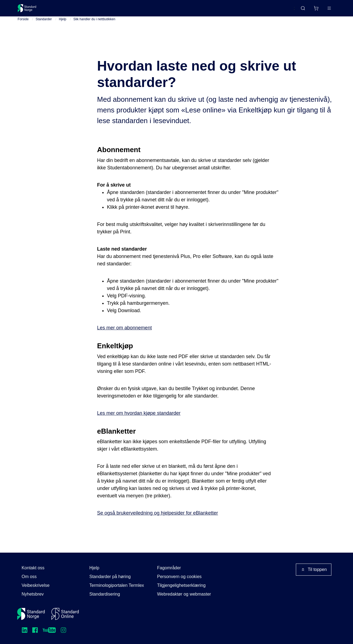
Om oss (29, 577)
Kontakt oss (33, 568)
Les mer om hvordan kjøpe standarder (139, 421)
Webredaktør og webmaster (184, 594)
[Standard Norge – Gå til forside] (30, 10)
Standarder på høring (110, 577)
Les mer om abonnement (124, 336)
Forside (23, 28)
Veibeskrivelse (36, 585)
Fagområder (169, 568)
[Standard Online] (65, 614)
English (278, 11)
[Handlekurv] (300, 10)
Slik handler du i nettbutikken (94, 28)
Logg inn (322, 10)
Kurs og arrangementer (144, 10)
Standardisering (105, 594)
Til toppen (314, 570)
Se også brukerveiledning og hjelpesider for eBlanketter (157, 521)
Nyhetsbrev (33, 594)
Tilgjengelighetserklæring (181, 585)
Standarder (64, 10)
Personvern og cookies (180, 577)
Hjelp (62, 28)
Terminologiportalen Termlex (117, 585)
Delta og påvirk (98, 10)
